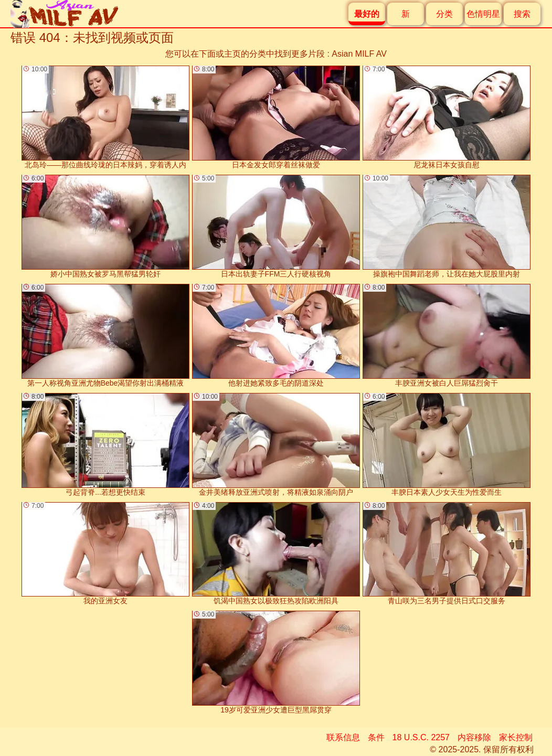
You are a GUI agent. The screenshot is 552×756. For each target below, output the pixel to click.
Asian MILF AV (359, 54)
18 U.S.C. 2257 (421, 737)
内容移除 (474, 737)
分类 (444, 14)
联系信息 (343, 737)
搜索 (522, 14)
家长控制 (516, 737)
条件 (376, 737)
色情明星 (483, 14)
